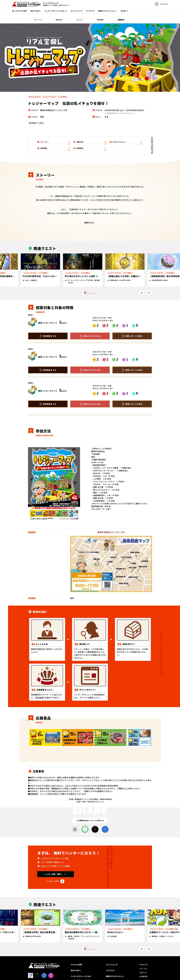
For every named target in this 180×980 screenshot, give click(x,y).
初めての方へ (36, 11)
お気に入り (143, 973)
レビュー (80, 20)
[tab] (87, 293)
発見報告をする (48, 336)
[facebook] (105, 829)
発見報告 (100, 20)
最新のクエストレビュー (107, 11)
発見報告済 (143, 976)
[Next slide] (149, 293)
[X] (95, 829)
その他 (123, 11)
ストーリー (38, 20)
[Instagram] (51, 976)
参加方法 (59, 20)
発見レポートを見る (132, 336)
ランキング (90, 11)
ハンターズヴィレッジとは (54, 11)
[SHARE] (75, 829)
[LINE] (85, 829)
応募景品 (121, 20)
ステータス (143, 968)
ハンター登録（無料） (54, 874)
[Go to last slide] (141, 293)
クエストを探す (21, 11)
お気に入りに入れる (90, 336)
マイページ (144, 965)
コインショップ (77, 11)
